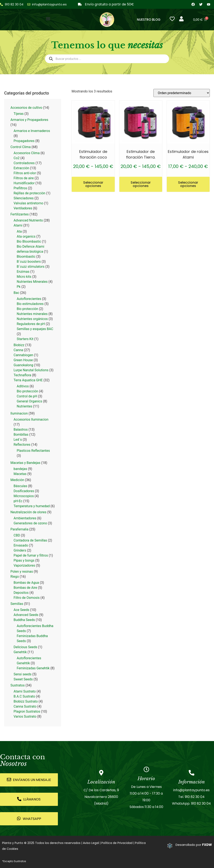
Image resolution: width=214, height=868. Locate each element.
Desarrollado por (194, 845)
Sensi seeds (22, 674)
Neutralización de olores (28, 512)
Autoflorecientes (29, 299)
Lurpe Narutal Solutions (31, 370)
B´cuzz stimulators (31, 267)
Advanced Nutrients (28, 220)
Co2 (17, 158)
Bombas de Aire (25, 588)
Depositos (21, 593)
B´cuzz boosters (29, 262)
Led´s (18, 440)
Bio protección (27, 309)
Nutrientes (24, 406)
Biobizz (19, 345)
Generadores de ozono (30, 523)
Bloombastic (26, 257)
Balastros (21, 430)
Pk (19, 287)
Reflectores (22, 445)
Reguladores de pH (31, 324)
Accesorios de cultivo (26, 108)
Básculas (20, 486)
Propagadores (24, 141)
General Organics (29, 401)
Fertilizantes (20, 214)
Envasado (21, 545)
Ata (19, 231)
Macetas (20, 474)
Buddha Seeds (24, 620)
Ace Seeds (21, 610)
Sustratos (18, 685)
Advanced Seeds (26, 615)
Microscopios (24, 496)
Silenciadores (24, 198)
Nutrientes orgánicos (32, 319)
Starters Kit (25, 339)
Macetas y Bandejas (25, 463)
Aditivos (23, 386)
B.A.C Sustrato (24, 696)
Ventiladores (23, 208)
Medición (17, 480)
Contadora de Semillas (30, 540)
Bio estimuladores (30, 304)
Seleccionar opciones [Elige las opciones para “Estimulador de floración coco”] (93, 184)
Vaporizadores (24, 565)
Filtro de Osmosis (27, 598)
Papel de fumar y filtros (31, 555)
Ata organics (26, 236)
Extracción (21, 168)
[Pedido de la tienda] (182, 93)
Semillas (17, 604)
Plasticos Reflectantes (33, 451)
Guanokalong (23, 365)
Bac (16, 293)
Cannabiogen (23, 355)
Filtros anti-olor (25, 173)
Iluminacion (19, 413)
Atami (18, 225)
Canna (18, 350)
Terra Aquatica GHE (28, 380)
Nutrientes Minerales (32, 282)
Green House (23, 360)
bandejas (20, 469)
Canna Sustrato (25, 706)
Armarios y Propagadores (29, 120)
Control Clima (21, 147)
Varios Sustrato (25, 716)
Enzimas (23, 272)
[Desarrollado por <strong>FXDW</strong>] (170, 846)
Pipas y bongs (24, 560)
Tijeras (19, 114)
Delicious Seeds (25, 647)
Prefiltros (20, 188)
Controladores (24, 163)
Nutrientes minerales (32, 314)
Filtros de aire (24, 178)
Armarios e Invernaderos (32, 131)
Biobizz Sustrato (26, 701)
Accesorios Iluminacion (31, 419)
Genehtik (20, 652)
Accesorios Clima (27, 153)
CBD (17, 535)
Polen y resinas (22, 572)
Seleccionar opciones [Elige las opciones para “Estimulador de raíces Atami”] (188, 184)
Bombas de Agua (26, 583)
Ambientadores (25, 518)
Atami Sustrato (25, 691)
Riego (15, 577)
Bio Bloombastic (29, 241)
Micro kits (24, 277)
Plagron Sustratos (27, 711)
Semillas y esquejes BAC (35, 329)
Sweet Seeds (23, 679)
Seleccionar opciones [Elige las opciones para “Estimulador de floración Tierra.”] (141, 184)
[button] (48, 19)
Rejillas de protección (29, 193)
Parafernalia (19, 529)
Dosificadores (24, 491)
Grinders (20, 550)
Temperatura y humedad (32, 506)
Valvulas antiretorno (28, 203)
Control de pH (27, 396)
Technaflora (22, 375)
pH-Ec (18, 501)
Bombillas (21, 435)
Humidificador (24, 183)
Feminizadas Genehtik (33, 668)
